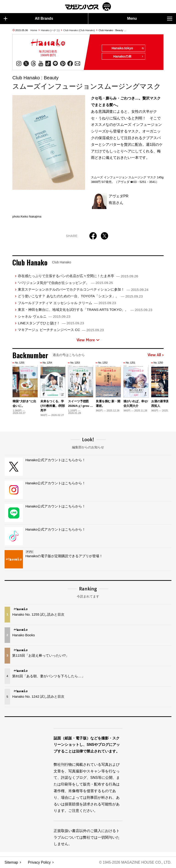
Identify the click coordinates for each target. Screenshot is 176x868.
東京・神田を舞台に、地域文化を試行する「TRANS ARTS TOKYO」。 (85, 310)
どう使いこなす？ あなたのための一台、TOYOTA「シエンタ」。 (80, 296)
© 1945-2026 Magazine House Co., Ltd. (135, 862)
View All (156, 355)
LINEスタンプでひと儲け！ (51, 323)
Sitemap (11, 862)
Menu (150, 19)
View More (88, 340)
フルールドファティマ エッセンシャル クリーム (67, 303)
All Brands (28, 19)
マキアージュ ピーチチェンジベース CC (61, 330)
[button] (159, 387)
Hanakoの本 (128, 57)
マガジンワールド (88, 7)
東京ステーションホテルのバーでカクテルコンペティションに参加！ (83, 289)
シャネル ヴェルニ (44, 316)
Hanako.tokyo (127, 48)
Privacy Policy (39, 862)
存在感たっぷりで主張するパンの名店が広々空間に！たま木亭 (78, 276)
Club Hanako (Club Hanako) (79, 30)
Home (34, 30)
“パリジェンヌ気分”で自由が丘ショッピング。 (65, 283)
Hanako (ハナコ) (50, 30)
